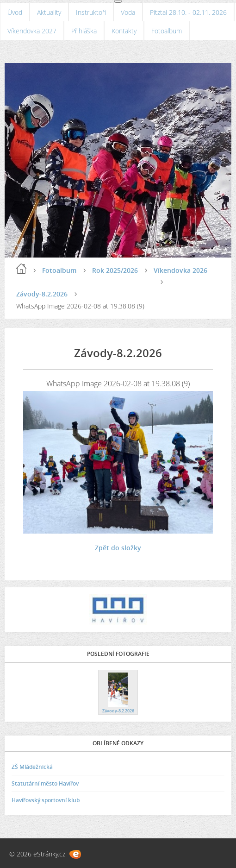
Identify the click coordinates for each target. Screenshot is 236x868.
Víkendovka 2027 (32, 31)
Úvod (15, 12)
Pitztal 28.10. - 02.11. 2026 (188, 12)
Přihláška (84, 31)
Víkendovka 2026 (180, 270)
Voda (128, 12)
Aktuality (49, 12)
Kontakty (124, 31)
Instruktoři (91, 12)
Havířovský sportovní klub (46, 800)
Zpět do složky (118, 548)
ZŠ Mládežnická (32, 767)
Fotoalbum (167, 31)
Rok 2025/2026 (115, 270)
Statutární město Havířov (45, 783)
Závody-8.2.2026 (42, 294)
